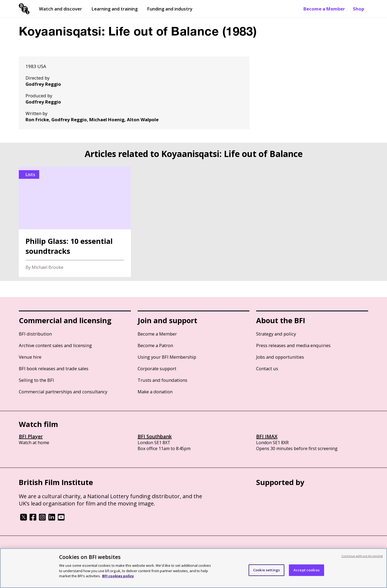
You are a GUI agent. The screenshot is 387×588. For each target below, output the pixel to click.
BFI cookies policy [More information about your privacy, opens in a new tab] (118, 576)
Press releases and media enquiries (293, 345)
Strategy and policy (276, 334)
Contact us (267, 368)
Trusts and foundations (162, 380)
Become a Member (324, 9)
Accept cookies (307, 570)
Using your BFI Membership (167, 357)
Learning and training (114, 9)
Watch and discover (60, 9)
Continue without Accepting (362, 556)
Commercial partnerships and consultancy (63, 392)
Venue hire (30, 357)
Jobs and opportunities (280, 357)
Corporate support (157, 368)
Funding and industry (170, 9)
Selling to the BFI (36, 380)
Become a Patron (155, 345)
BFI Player (31, 436)
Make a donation (155, 392)
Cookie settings (266, 570)
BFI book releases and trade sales (54, 368)
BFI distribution (35, 334)
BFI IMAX (267, 436)
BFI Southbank (155, 436)
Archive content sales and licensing (55, 345)
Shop (359, 9)
